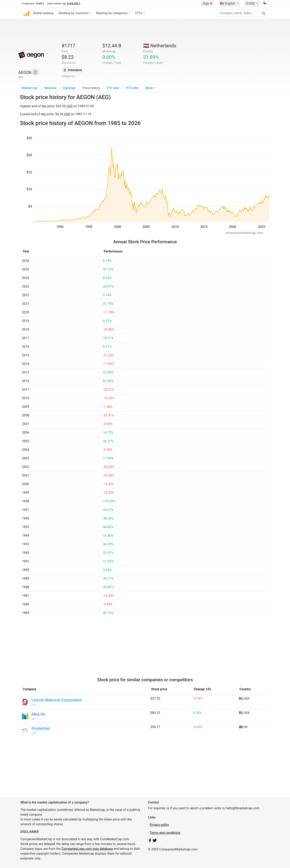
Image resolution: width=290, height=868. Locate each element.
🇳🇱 (160, 46)
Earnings (69, 88)
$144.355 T (74, 3)
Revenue (51, 88)
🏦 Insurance (72, 70)
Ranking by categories (112, 13)
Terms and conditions (165, 833)
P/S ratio (132, 88)
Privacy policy (159, 825)
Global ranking (43, 13)
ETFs (139, 13)
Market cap (30, 88)
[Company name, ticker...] (242, 13)
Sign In (208, 3)
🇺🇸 (228, 3)
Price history (91, 88)
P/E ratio (113, 88)
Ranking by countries (74, 13)
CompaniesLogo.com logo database (87, 849)
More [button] (149, 88)
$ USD (251, 3)
